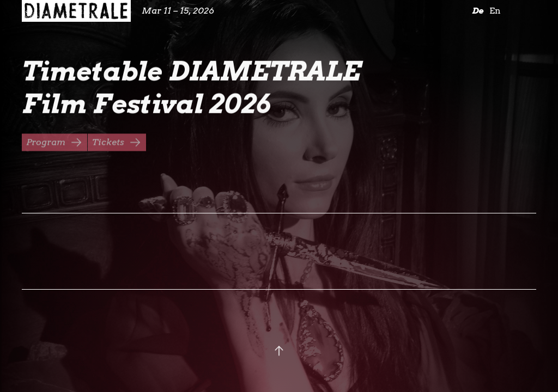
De (478, 11)
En (495, 11)
